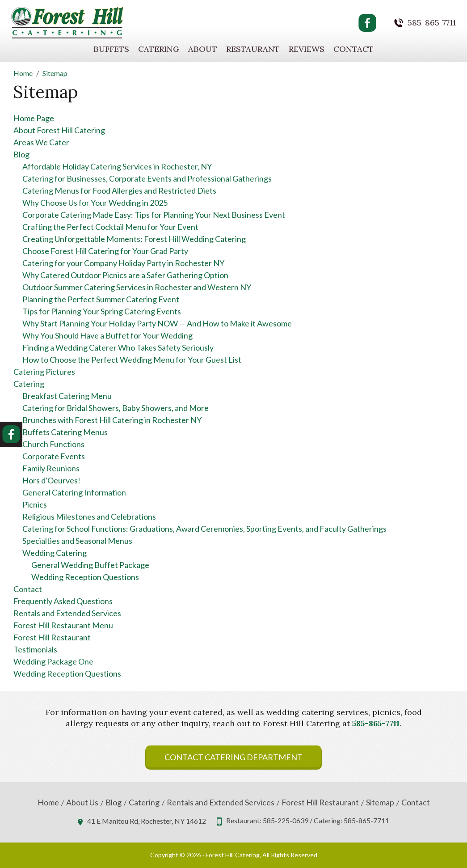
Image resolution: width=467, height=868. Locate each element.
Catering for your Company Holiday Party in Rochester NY (123, 263)
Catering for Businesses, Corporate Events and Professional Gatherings (147, 178)
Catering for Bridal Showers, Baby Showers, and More (116, 408)
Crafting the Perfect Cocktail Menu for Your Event (110, 227)
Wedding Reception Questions (85, 577)
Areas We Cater (41, 142)
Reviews (307, 49)
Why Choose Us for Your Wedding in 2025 (95, 203)
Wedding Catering (55, 553)
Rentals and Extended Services (67, 613)
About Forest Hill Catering (59, 130)
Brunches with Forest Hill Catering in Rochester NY (112, 420)
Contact (353, 49)
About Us (82, 802)
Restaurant (253, 49)
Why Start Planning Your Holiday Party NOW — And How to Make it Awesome (157, 323)
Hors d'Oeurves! (51, 480)
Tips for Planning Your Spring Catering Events (102, 311)
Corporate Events (54, 456)
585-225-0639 (286, 820)
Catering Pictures (44, 372)
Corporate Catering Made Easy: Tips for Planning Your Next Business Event (154, 215)
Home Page (34, 118)
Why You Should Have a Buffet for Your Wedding (107, 335)
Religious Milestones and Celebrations (89, 517)
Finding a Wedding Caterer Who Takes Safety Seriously (118, 347)
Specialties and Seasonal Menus (77, 541)
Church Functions (53, 444)
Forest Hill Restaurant (52, 637)
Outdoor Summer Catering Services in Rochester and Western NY (137, 287)
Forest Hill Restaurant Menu (63, 625)
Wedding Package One (53, 661)
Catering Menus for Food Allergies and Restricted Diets (119, 191)
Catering (159, 49)
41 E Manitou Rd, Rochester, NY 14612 (147, 821)
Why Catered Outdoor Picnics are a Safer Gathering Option (125, 275)
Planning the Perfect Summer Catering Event (101, 299)
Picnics (35, 504)
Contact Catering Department (233, 757)
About (203, 49)
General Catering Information (74, 492)
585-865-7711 (432, 23)
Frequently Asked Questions (63, 601)
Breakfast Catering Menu (67, 396)
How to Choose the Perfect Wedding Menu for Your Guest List (132, 360)
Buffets (111, 49)
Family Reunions (51, 468)
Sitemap (380, 802)
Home (48, 802)
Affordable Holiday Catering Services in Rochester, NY (117, 166)
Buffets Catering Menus (65, 432)
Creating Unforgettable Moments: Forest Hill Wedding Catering (134, 239)
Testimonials (35, 649)
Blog (21, 154)
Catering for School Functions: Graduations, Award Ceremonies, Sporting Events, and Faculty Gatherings (204, 529)
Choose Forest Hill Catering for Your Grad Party (105, 251)
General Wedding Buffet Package (90, 565)
